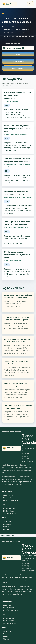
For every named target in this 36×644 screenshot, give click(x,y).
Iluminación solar (9, 508)
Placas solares (8, 498)
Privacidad (7, 524)
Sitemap (6, 529)
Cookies (6, 527)
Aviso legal (7, 522)
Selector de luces (10, 513)
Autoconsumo (8, 495)
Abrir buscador (18, 68)
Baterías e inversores (11, 500)
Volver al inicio (18, 61)
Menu (31, 4)
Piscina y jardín (9, 511)
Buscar (18, 54)
